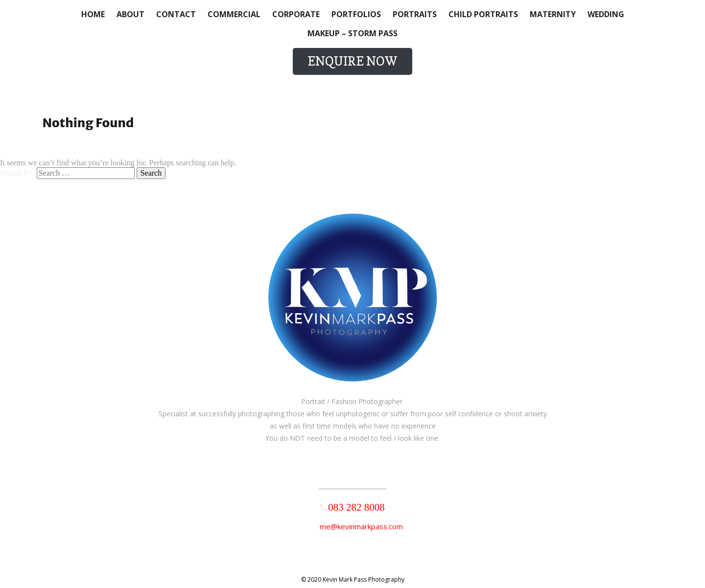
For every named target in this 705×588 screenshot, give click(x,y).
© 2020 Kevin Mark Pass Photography (353, 579)
